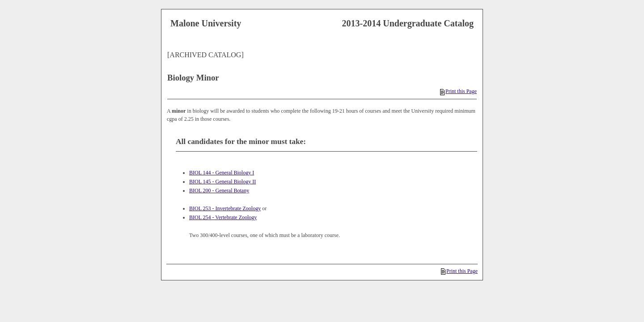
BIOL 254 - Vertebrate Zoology (223, 217)
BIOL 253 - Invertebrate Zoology (225, 208)
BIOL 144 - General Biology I (222, 173)
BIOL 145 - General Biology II (222, 182)
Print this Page (458, 91)
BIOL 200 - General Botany (219, 191)
